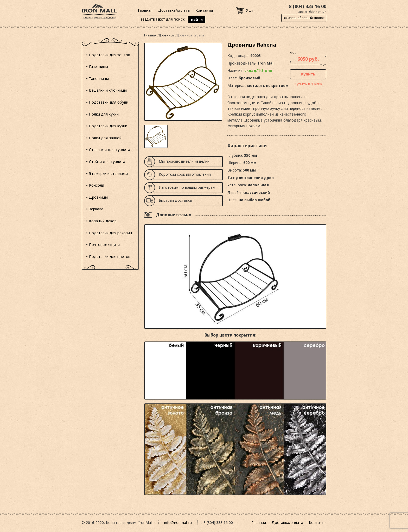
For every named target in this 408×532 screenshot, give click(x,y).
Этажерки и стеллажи (108, 173)
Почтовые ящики (104, 245)
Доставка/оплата (174, 10)
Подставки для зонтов (110, 55)
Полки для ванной (105, 138)
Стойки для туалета (107, 161)
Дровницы (98, 197)
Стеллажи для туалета (110, 150)
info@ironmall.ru (178, 522)
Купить (308, 74)
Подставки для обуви (109, 102)
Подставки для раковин (110, 233)
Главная (145, 10)
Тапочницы (99, 78)
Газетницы (98, 66)
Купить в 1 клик (308, 84)
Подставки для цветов (110, 256)
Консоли (97, 185)
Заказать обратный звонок (304, 18)
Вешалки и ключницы (108, 90)
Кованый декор (103, 221)
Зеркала (96, 209)
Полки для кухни (104, 114)
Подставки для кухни (108, 126)
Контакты (204, 10)
